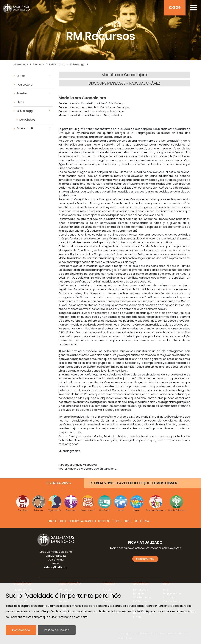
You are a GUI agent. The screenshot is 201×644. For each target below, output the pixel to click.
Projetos (22, 93)
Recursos (39, 64)
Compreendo (21, 630)
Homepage (21, 64)
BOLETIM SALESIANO (81, 521)
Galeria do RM (26, 128)
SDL (61, 521)
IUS (136, 521)
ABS (127, 521)
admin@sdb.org (56, 567)
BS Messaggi (77, 64)
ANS (51, 521)
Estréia (21, 76)
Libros (20, 102)
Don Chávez (27, 120)
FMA (146, 521)
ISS (117, 521)
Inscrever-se (145, 559)
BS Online (104, 521)
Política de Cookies (57, 630)
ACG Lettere (24, 85)
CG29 (175, 8)
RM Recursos (57, 64)
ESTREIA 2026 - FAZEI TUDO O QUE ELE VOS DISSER (133, 483)
